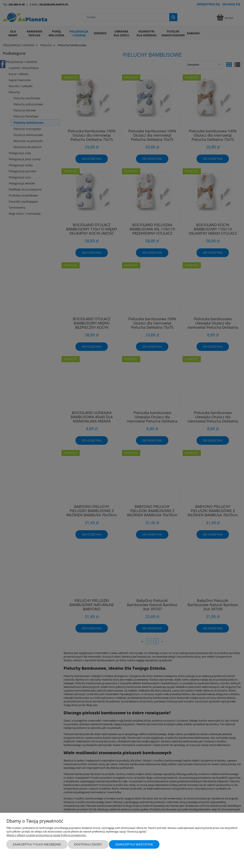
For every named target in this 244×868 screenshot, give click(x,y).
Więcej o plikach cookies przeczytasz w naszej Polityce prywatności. (46, 835)
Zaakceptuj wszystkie (134, 844)
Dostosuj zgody (88, 844)
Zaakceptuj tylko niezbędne (37, 844)
